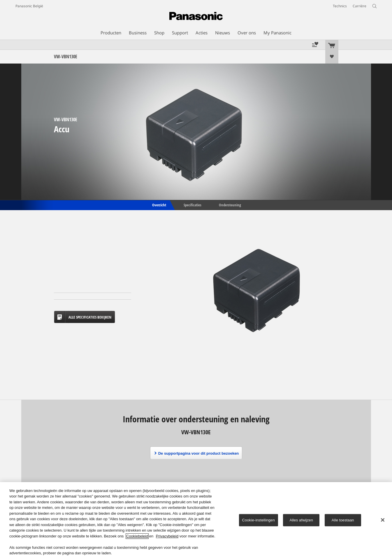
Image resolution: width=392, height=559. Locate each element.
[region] (196, 521)
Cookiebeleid (137, 536)
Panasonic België (29, 6)
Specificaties (193, 205)
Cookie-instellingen (259, 520)
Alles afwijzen (302, 520)
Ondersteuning (230, 205)
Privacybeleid (167, 536)
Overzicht (159, 205)
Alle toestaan (343, 520)
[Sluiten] (383, 520)
